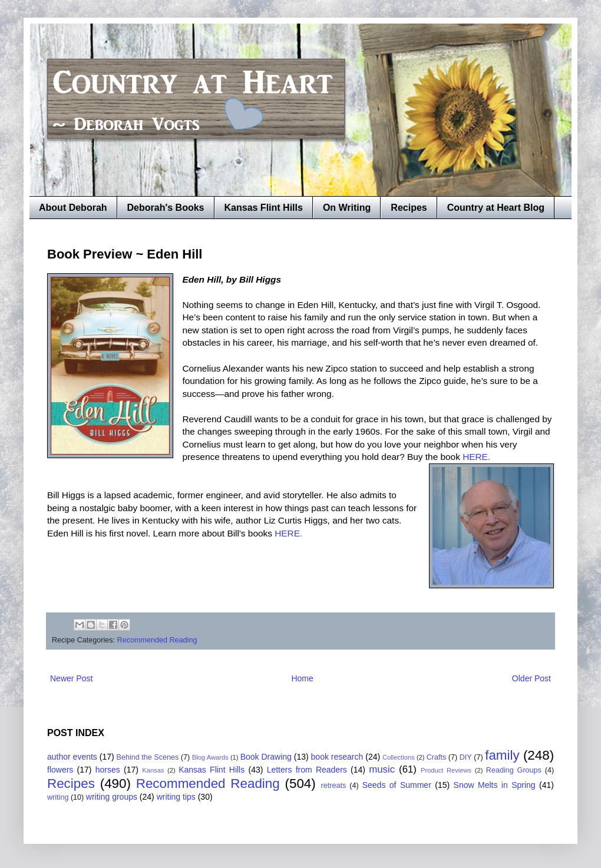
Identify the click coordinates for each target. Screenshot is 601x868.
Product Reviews (446, 770)
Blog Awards (210, 757)
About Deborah (73, 208)
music (382, 769)
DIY (466, 757)
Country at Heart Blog (496, 208)
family (502, 755)
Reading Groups (514, 770)
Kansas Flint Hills (264, 208)
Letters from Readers (307, 770)
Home (302, 678)
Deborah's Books (166, 208)
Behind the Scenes (148, 757)
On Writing (347, 208)
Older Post (531, 678)
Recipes (409, 208)
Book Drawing (266, 757)
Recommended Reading (157, 640)
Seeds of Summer (397, 785)
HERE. (478, 457)
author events (72, 757)
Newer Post (71, 678)
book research (337, 757)
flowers (60, 770)
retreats (334, 786)
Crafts (437, 757)
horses (108, 770)
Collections (399, 757)
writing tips (176, 797)
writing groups (112, 797)
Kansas (153, 770)
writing (58, 797)
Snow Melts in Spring (495, 785)
